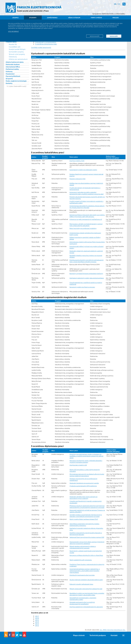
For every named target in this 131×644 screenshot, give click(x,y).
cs (115, 4)
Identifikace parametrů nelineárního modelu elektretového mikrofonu (84, 525)
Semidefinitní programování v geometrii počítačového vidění (83, 599)
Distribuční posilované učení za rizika (82, 575)
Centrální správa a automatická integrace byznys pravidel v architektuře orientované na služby (86, 516)
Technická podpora (98, 635)
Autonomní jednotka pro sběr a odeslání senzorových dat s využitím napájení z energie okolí (87, 193)
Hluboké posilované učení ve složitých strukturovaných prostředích (82, 603)
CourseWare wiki (15, 47)
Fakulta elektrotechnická (39, 7)
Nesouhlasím (95, 36)
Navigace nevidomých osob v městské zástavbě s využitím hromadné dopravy (86, 461)
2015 (37, 620)
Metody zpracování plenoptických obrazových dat (86, 589)
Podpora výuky (11, 42)
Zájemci (16, 18)
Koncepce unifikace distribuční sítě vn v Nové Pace (86, 555)
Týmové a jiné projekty (17, 54)
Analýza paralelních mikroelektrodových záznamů (86, 607)
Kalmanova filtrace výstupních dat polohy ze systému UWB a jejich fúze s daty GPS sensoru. (87, 216)
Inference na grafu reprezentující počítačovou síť (86, 219)
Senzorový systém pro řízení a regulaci (82, 287)
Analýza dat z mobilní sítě (78, 465)
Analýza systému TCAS (77, 161)
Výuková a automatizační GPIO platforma (83, 486)
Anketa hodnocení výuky (15, 62)
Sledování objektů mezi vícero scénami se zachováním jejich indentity (84, 497)
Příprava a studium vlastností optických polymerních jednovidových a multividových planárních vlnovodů (87, 507)
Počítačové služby (12, 69)
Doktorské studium (13, 64)
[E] (123, 635)
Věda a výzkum (74, 18)
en (119, 4)
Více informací (13, 31)
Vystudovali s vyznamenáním (46, 42)
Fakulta (116, 18)
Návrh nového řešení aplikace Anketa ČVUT (84, 519)
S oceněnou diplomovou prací (46, 44)
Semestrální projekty (16, 52)
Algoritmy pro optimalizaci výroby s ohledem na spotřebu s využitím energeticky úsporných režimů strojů (86, 456)
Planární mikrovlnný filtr (77, 179)
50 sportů (9, 78)
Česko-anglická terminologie (16, 81)
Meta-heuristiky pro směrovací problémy (83, 228)
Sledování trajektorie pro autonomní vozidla (84, 483)
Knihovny (9, 71)
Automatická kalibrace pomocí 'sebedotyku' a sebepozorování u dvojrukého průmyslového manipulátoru (85, 571)
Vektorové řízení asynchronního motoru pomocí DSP (87, 537)
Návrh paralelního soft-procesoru (81, 560)
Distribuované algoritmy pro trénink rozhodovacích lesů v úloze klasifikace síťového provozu (87, 261)
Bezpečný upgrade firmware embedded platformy (86, 273)
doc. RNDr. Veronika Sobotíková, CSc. (113, 630)
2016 (37, 618)
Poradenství (10, 74)
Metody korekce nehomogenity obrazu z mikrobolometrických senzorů (83, 547)
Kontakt (114, 635)
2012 (37, 625)
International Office (13, 67)
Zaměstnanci (52, 18)
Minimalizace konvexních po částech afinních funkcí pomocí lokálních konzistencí (87, 475)
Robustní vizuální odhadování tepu (81, 584)
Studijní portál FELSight (17, 49)
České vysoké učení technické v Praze (33, 11)
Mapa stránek (79, 635)
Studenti (33, 18)
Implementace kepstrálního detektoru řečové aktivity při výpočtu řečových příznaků (87, 207)
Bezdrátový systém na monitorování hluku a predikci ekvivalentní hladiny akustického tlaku (87, 594)
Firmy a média (96, 18)
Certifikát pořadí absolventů (41, 47)
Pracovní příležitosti (13, 76)
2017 (37, 616)
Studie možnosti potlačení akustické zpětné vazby (86, 580)
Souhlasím (114, 36)
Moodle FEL (13, 44)
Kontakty (9, 83)
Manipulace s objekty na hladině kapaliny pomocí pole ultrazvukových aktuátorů (86, 225)
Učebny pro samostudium (18, 59)
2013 (37, 623)
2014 (37, 622)
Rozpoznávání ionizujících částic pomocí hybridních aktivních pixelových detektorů (87, 543)
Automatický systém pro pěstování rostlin (83, 170)
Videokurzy (13, 57)
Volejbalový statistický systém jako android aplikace (87, 278)
